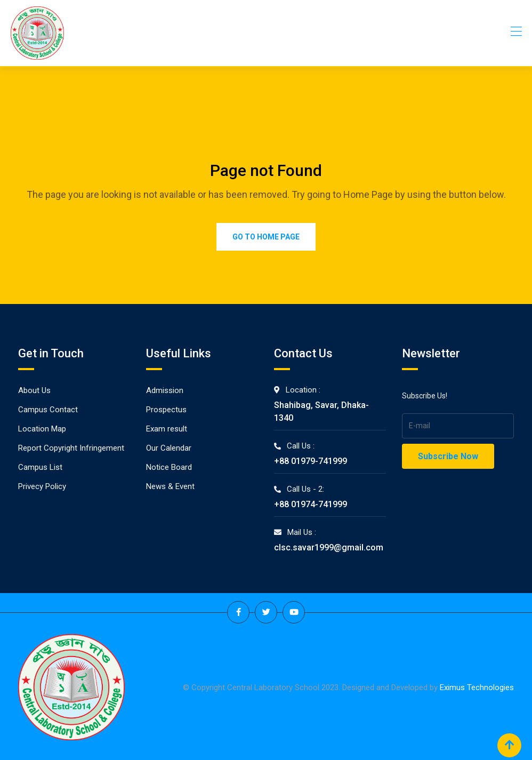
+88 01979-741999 (311, 461)
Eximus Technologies (477, 687)
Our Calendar (169, 448)
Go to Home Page (266, 237)
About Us (34, 390)
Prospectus (166, 410)
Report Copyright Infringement (71, 448)
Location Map (42, 429)
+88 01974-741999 (311, 504)
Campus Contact (48, 410)
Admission (165, 390)
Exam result (167, 429)
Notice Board (169, 467)
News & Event (170, 486)
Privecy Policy (42, 486)
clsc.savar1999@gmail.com (329, 547)
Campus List (40, 467)
